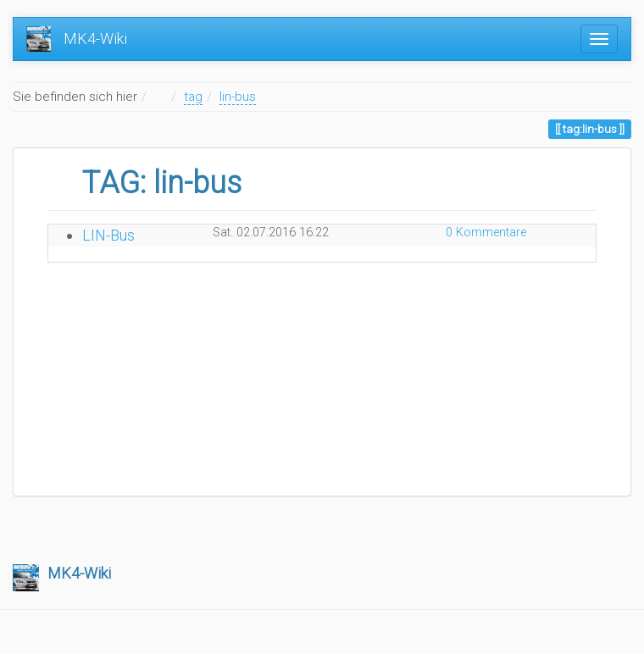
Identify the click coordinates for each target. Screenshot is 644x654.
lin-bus (238, 97)
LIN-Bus (108, 235)
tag (193, 97)
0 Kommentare (486, 233)
